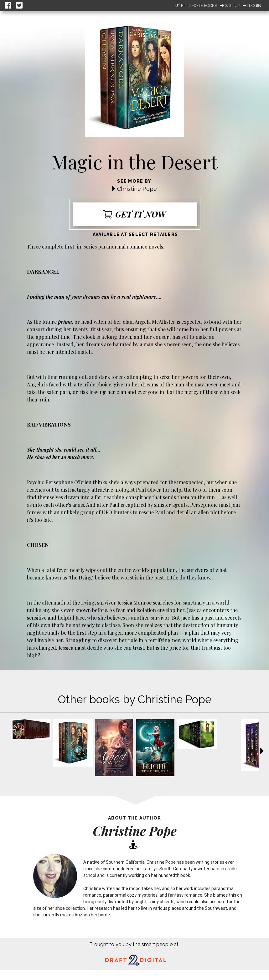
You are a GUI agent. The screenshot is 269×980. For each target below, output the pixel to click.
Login (252, 5)
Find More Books (196, 5)
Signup (230, 5)
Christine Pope (137, 189)
